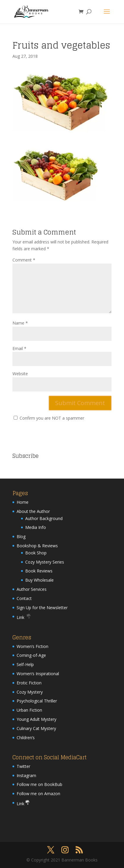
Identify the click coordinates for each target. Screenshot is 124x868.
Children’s (26, 738)
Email (19, 348)
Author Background (44, 518)
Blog (21, 536)
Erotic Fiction (29, 683)
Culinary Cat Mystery (36, 728)
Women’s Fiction (32, 646)
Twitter (23, 766)
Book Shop (36, 553)
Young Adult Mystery (36, 719)
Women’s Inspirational (38, 674)
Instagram (26, 775)
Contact (24, 598)
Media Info (36, 527)
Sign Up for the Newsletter (42, 608)
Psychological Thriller (37, 701)
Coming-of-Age (31, 655)
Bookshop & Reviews (37, 546)
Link (24, 617)
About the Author (33, 511)
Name (20, 323)
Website (20, 374)
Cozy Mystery (30, 692)
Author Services (32, 589)
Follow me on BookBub (39, 784)
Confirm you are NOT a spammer (49, 418)
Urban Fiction (29, 710)
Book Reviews (39, 571)
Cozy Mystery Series (45, 562)
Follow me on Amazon (38, 794)
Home (23, 502)
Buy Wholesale (39, 580)
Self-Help (25, 664)
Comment (24, 260)
